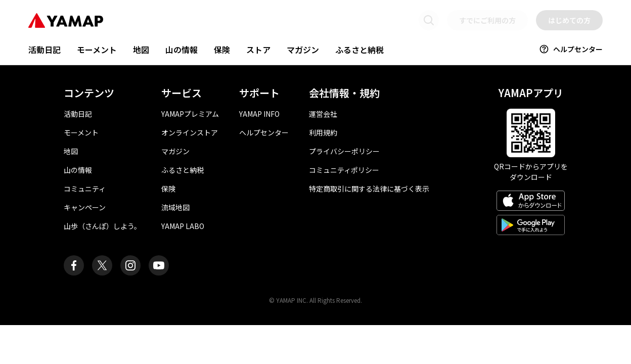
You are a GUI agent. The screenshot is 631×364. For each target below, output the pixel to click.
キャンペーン (85, 207)
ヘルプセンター (571, 49)
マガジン (303, 50)
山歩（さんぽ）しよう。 (102, 226)
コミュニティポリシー (344, 170)
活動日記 (44, 50)
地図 (141, 50)
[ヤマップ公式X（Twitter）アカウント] (102, 265)
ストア (258, 50)
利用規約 (323, 132)
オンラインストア (190, 132)
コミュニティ (85, 189)
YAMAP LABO (183, 226)
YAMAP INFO (259, 114)
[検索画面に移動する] (429, 20)
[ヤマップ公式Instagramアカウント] (130, 265)
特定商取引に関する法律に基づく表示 (369, 189)
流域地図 (175, 207)
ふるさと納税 (359, 50)
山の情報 (182, 50)
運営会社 (323, 114)
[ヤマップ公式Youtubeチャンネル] (159, 265)
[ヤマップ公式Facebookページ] (74, 265)
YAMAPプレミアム (190, 114)
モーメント (97, 50)
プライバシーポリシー (344, 151)
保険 (222, 50)
